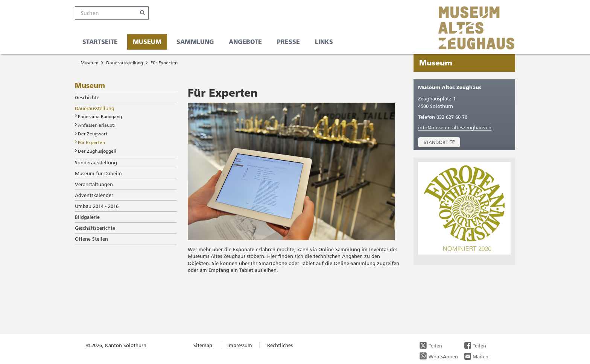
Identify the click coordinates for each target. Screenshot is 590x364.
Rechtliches (280, 345)
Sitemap (203, 345)
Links (324, 42)
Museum (147, 42)
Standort (442, 143)
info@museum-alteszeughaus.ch (455, 127)
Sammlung (195, 42)
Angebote (245, 42)
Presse (288, 42)
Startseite (100, 42)
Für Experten (164, 63)
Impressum (240, 345)
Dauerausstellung (125, 63)
